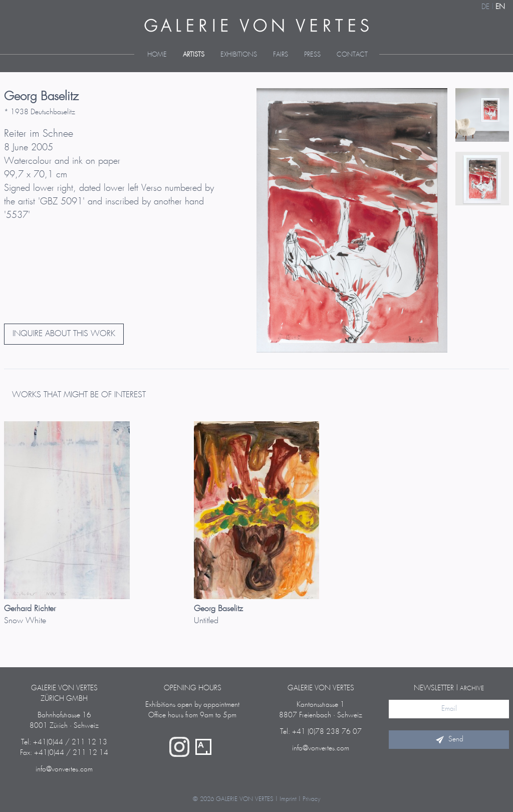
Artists (194, 55)
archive (472, 689)
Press (312, 55)
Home (157, 55)
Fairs (281, 55)
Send (449, 739)
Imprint (288, 799)
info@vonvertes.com (64, 769)
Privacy (312, 799)
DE (485, 7)
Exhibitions (239, 55)
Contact (352, 55)
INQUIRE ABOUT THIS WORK (64, 334)
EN (500, 7)
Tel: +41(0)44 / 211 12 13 (64, 742)
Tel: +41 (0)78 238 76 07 (321, 732)
